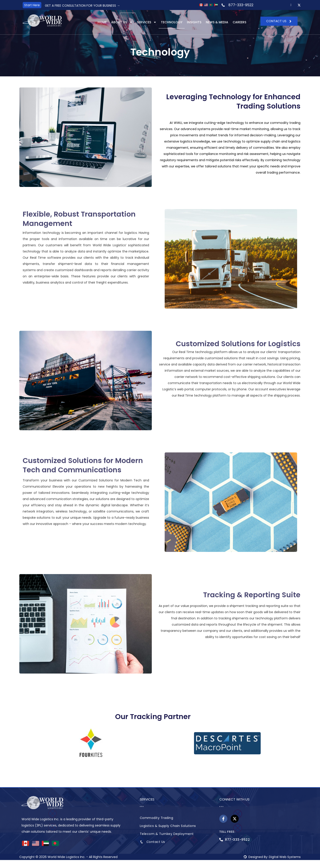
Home (102, 22)
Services (147, 22)
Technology (172, 22)
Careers (239, 22)
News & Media (217, 22)
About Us (122, 22)
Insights (194, 22)
